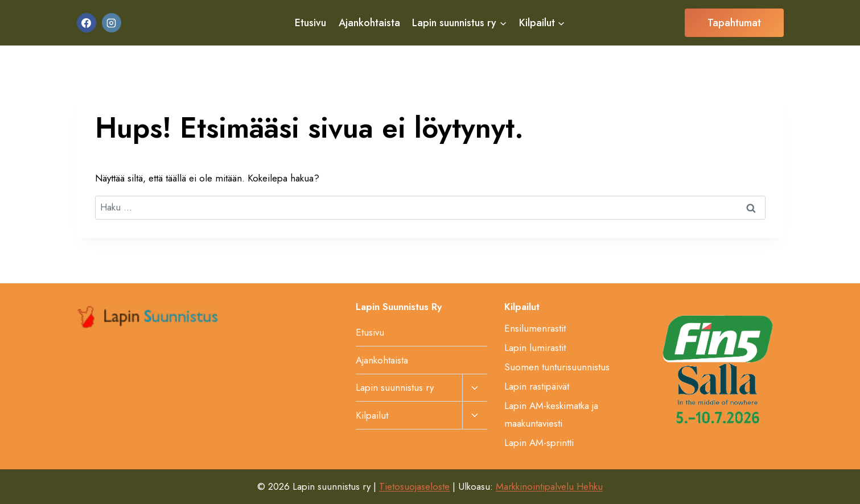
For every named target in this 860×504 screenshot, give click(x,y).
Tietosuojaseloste (414, 486)
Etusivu (310, 23)
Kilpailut (372, 415)
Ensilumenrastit (535, 328)
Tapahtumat (734, 23)
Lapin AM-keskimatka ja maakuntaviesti (551, 414)
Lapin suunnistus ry (395, 387)
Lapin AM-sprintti (539, 443)
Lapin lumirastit (535, 348)
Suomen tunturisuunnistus (557, 367)
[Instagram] (112, 23)
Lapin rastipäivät (537, 386)
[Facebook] (87, 23)
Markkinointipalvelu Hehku (549, 486)
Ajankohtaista (369, 23)
